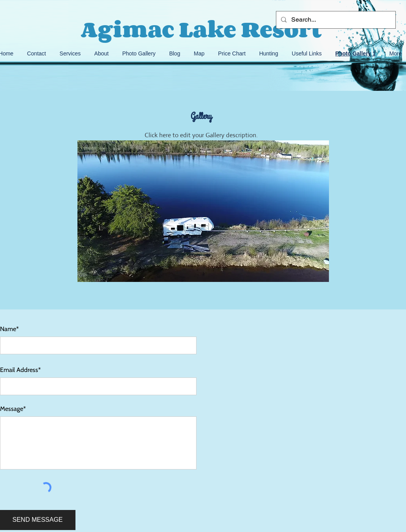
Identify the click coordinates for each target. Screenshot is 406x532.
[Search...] (335, 20)
